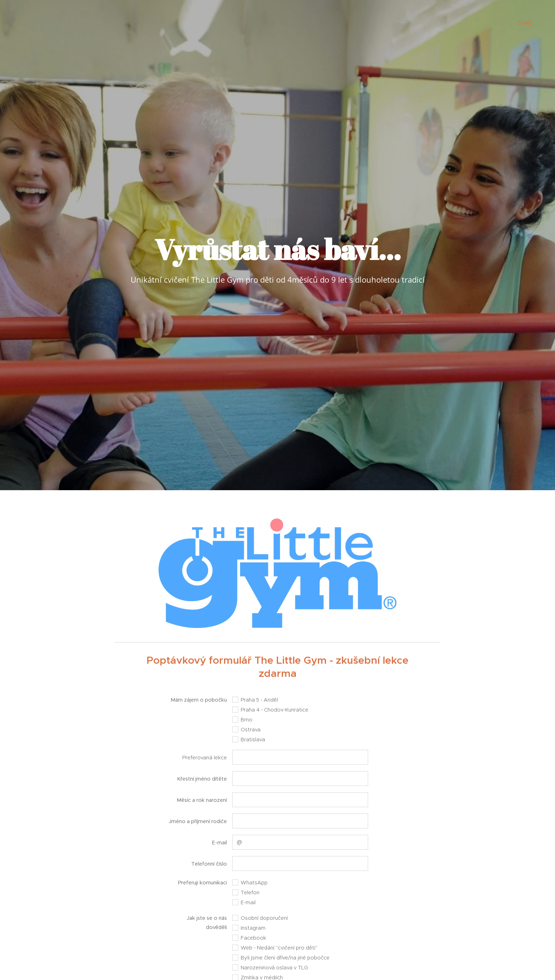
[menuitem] (524, 23)
